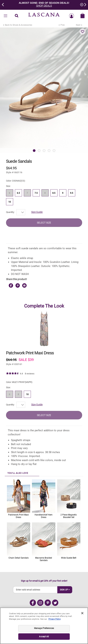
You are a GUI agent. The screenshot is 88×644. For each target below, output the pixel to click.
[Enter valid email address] (35, 590)
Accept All (44, 637)
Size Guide (37, 212)
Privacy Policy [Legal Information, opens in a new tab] (55, 619)
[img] (13, 373)
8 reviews (30, 374)
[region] (44, 626)
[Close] (82, 613)
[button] (82, 32)
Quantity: (10, 212)
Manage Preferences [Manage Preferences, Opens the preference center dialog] (44, 628)
